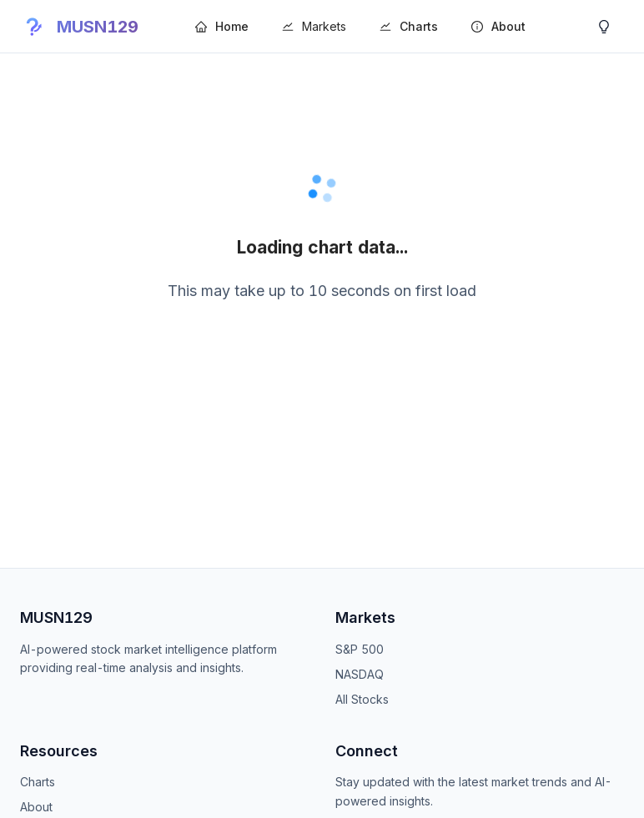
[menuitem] (222, 27)
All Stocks (362, 699)
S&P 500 (360, 649)
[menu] (385, 26)
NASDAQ (360, 674)
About (36, 807)
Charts (38, 782)
